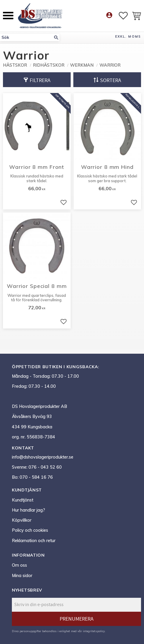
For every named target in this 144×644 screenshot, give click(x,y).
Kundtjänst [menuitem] (23, 500)
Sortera (111, 80)
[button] (8, 16)
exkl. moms (128, 36)
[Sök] (56, 37)
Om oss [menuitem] (19, 565)
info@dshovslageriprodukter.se (43, 457)
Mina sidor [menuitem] (22, 576)
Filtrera (40, 80)
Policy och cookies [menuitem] (30, 530)
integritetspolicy (94, 631)
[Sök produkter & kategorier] (26, 37)
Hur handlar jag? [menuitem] (29, 510)
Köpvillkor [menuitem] (22, 520)
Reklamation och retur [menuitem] (34, 541)
